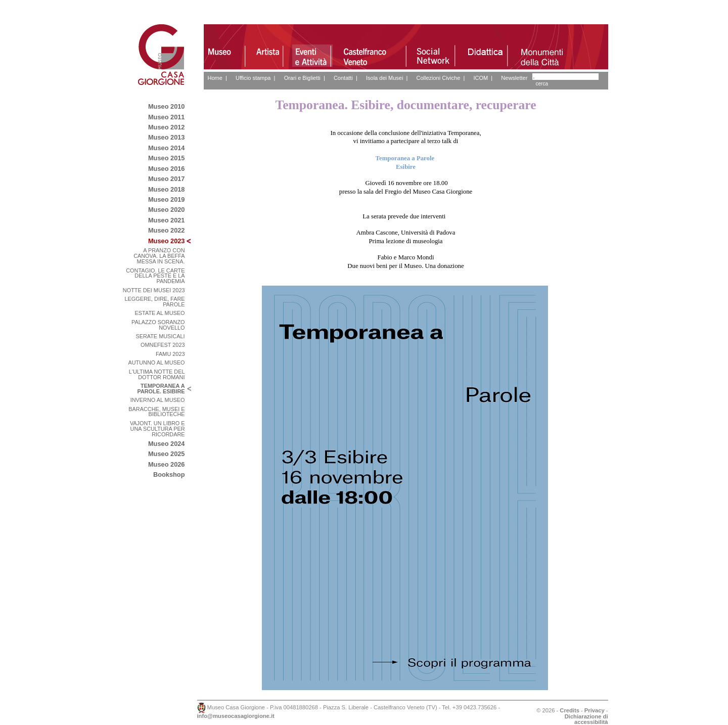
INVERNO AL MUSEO (158, 400)
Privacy (595, 710)
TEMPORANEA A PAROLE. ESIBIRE (161, 389)
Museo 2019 (167, 199)
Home (215, 78)
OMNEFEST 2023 (163, 345)
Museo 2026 (167, 464)
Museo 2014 (167, 148)
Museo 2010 (167, 106)
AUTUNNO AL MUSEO (157, 362)
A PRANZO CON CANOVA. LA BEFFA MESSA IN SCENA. (159, 256)
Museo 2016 (167, 169)
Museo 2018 (167, 189)
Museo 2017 (167, 179)
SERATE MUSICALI (160, 336)
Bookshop (169, 474)
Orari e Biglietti (302, 78)
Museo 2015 (167, 158)
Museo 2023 (167, 241)
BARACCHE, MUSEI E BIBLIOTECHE (156, 412)
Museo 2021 (167, 220)
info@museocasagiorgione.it (236, 716)
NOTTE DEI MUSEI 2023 (154, 290)
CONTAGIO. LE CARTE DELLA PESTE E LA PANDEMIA (155, 276)
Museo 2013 (167, 137)
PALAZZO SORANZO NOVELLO (158, 325)
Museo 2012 (167, 127)
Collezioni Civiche (438, 78)
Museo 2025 (167, 454)
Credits (570, 710)
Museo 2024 (167, 444)
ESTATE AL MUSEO (160, 313)
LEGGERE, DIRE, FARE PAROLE (154, 302)
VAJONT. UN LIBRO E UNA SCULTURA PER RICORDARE (157, 429)
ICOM (481, 78)
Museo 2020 (167, 210)
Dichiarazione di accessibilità (586, 719)
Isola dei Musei (384, 78)
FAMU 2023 (170, 354)
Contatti (343, 78)
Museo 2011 (167, 117)
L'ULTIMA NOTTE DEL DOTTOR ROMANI (157, 374)
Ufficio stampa (253, 78)
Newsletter (514, 78)
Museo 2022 (167, 230)
